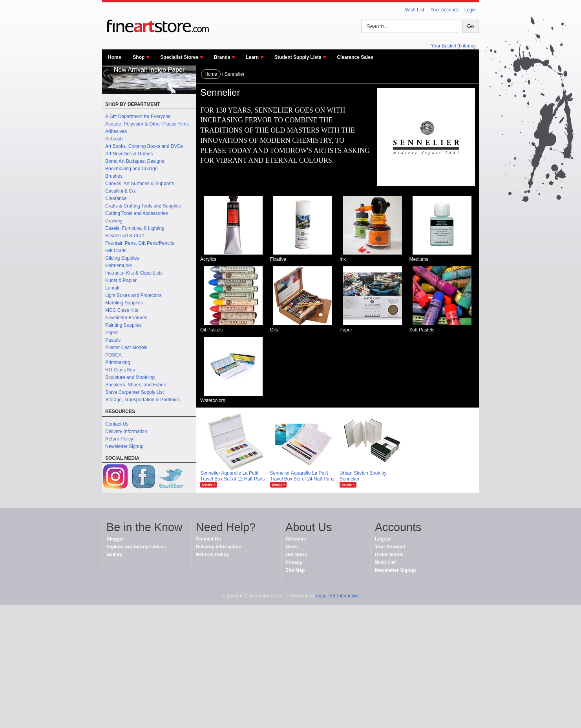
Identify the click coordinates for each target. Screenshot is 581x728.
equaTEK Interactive (337, 596)
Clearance (116, 198)
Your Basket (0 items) (453, 46)
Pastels (113, 340)
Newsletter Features (126, 318)
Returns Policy (212, 555)
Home (114, 57)
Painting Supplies (123, 325)
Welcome (296, 539)
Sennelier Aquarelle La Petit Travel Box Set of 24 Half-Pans (302, 476)
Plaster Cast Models (126, 348)
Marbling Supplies (124, 303)
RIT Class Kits (120, 370)
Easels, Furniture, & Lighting (135, 228)
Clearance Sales (355, 57)
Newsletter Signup (124, 446)
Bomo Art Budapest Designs (135, 161)
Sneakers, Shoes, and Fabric (136, 385)
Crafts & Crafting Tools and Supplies (143, 206)
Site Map (295, 570)
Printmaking (118, 362)
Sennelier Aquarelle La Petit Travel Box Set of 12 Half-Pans (232, 476)
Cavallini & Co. (121, 191)
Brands (222, 57)
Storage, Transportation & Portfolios (143, 400)
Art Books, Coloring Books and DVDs (144, 146)
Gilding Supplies (122, 258)
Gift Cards (116, 251)
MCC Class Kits (122, 310)
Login (470, 10)
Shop (139, 57)
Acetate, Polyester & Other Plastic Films (147, 124)
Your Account (444, 10)
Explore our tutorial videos (136, 547)
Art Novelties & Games (129, 154)
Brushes (114, 176)
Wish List (415, 10)
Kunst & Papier (121, 280)
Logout (383, 539)
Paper (111, 333)
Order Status (389, 555)
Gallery (114, 555)
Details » (209, 485)
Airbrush (114, 139)
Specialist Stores (179, 57)
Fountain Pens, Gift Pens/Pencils (140, 243)
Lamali (112, 288)
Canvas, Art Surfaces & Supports (140, 184)
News (291, 547)
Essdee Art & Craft (125, 236)
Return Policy (119, 439)
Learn (252, 57)
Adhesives (116, 131)
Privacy (294, 562)
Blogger (115, 539)
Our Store (296, 555)
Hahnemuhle (119, 266)
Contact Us (117, 424)
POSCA (113, 355)
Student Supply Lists (298, 57)
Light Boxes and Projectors (133, 295)
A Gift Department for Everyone (138, 116)
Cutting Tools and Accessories (137, 213)
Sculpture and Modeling (130, 377)
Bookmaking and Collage (131, 169)
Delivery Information (126, 431)
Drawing (114, 221)
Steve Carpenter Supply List (134, 392)
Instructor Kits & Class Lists (134, 273)
